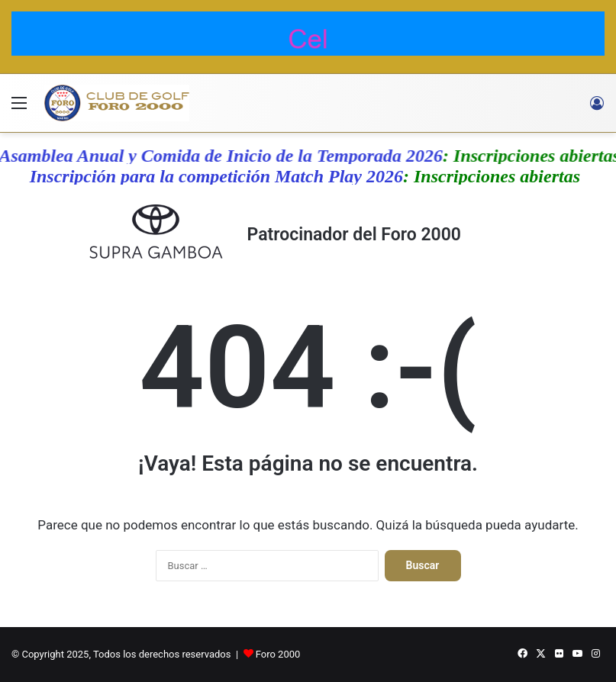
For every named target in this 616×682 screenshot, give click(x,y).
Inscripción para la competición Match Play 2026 (221, 176)
